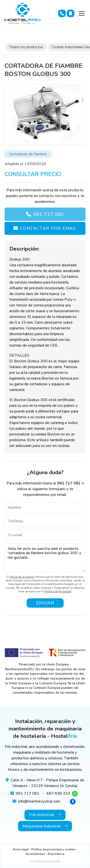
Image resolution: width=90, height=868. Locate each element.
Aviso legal (21, 849)
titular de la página (22, 577)
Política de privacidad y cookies (54, 849)
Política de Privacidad (58, 592)
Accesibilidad (35, 854)
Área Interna (56, 854)
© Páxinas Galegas (45, 862)
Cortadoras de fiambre (28, 154)
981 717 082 (49, 214)
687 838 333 (58, 793)
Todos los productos (26, 47)
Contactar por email (48, 228)
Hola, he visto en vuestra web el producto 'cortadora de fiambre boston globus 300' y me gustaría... (45, 558)
